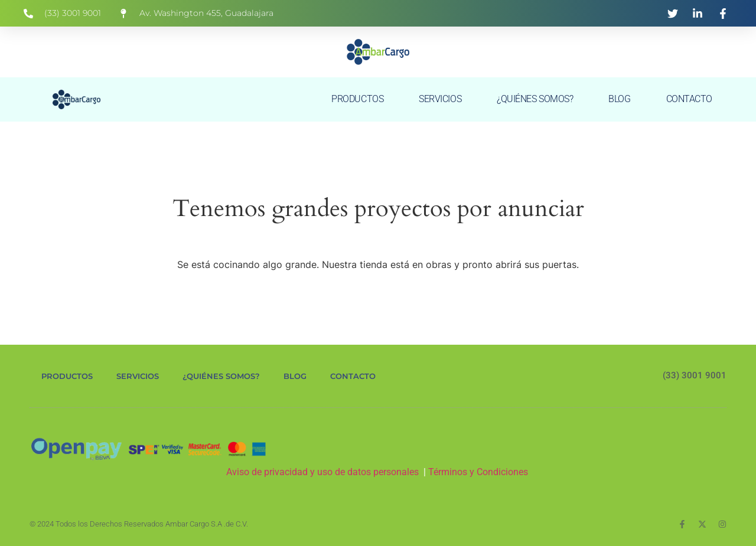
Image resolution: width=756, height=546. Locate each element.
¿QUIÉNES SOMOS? (535, 99)
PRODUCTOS (357, 99)
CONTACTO (689, 99)
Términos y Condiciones (479, 472)
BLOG (619, 99)
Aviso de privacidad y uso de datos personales (322, 472)
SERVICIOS (440, 99)
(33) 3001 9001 (695, 375)
